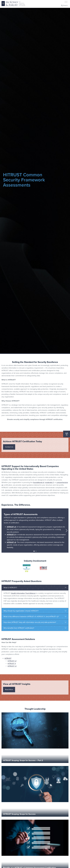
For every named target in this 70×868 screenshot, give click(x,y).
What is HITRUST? (10, 588)
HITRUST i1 (11, 535)
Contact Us (9, 447)
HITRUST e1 (11, 527)
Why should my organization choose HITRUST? (21, 611)
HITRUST (8, 658)
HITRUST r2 (11, 542)
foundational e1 (39, 482)
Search (64, 5)
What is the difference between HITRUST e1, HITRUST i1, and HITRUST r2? (31, 617)
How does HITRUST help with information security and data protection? (30, 622)
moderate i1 (49, 482)
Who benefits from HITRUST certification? (19, 628)
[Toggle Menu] (66, 2)
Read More (9, 689)
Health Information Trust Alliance (23, 593)
